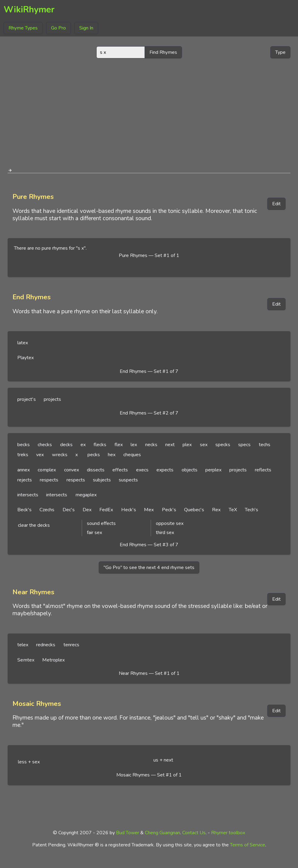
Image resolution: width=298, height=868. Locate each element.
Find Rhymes (163, 52)
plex (187, 445)
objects (190, 470)
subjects (102, 480)
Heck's (129, 510)
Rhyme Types (23, 28)
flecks (100, 445)
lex (134, 445)
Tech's (252, 510)
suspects (128, 480)
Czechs (47, 510)
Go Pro (58, 28)
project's (27, 399)
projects (52, 399)
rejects (25, 480)
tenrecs (71, 645)
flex (119, 445)
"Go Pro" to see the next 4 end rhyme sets (149, 568)
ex (83, 445)
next (170, 445)
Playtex (26, 358)
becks (24, 445)
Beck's (24, 510)
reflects (263, 470)
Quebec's (194, 510)
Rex (216, 510)
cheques (132, 455)
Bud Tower (128, 833)
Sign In (86, 28)
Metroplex (53, 660)
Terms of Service (248, 845)
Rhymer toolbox (228, 833)
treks (23, 455)
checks (45, 445)
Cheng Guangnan (163, 833)
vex (40, 455)
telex (23, 645)
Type (280, 52)
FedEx (106, 510)
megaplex (86, 495)
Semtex (26, 660)
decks (66, 445)
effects (120, 470)
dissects (96, 470)
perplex (213, 470)
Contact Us (194, 833)
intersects (28, 495)
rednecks (46, 645)
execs (142, 470)
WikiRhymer (29, 10)
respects (49, 480)
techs (265, 445)
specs (244, 445)
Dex (87, 510)
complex (47, 470)
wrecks (60, 455)
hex (112, 455)
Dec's (69, 510)
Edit (276, 204)
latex (23, 343)
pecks (94, 455)
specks (223, 445)
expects (165, 470)
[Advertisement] (149, 111)
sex (204, 445)
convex (72, 470)
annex (24, 470)
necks (151, 445)
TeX (233, 510)
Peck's (169, 510)
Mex (149, 510)
